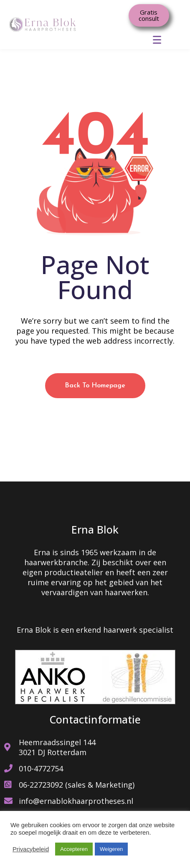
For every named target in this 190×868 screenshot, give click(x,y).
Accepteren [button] (74, 849)
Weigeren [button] (111, 849)
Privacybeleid (31, 849)
